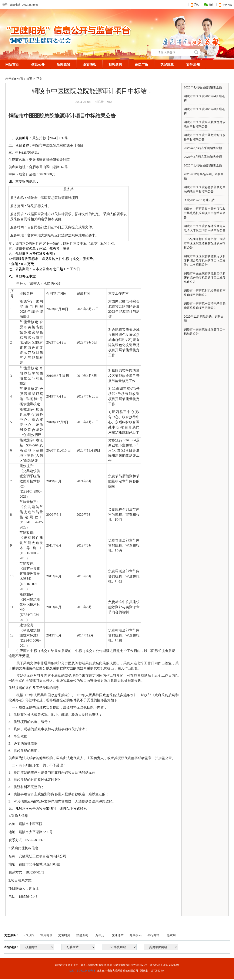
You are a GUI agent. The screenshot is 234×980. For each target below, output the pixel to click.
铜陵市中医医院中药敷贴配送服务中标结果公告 (205, 137)
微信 (209, 5)
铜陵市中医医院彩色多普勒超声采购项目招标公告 (205, 293)
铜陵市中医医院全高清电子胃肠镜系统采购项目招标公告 (205, 306)
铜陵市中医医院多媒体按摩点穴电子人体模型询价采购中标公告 (205, 228)
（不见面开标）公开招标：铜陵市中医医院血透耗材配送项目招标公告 (205, 243)
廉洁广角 (141, 65)
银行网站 (153, 935)
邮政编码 (136, 935)
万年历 (100, 935)
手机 (195, 5)
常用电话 (46, 935)
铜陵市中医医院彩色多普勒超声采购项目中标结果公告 (205, 189)
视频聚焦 (115, 65)
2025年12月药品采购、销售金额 (204, 176)
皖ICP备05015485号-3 (82, 971)
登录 (5, 5)
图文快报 (90, 65)
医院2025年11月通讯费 (199, 200)
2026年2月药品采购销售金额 (203, 157)
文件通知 (193, 65)
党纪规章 (167, 65)
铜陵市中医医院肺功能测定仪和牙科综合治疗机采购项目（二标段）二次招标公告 (205, 260)
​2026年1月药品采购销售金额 (203, 165)
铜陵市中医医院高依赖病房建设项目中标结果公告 (205, 124)
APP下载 (225, 5)
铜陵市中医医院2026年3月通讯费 (204, 111)
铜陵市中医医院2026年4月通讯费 (204, 98)
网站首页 (12, 65)
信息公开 (38, 65)
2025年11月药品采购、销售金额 (204, 319)
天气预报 (29, 935)
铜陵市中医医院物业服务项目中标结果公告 (205, 332)
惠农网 (171, 935)
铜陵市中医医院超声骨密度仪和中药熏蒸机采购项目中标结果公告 (205, 213)
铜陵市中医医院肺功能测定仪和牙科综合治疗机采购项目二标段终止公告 (205, 278)
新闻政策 (64, 65)
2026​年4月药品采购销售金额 (203, 87)
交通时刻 (64, 935)
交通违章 (118, 935)
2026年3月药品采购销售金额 (203, 148)
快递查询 (82, 935)
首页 (29, 79)
